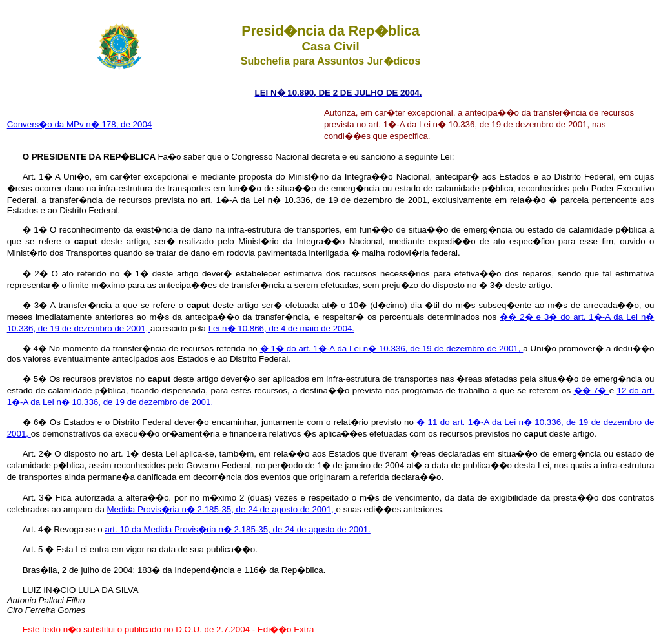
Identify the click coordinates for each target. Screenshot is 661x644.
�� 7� (592, 390)
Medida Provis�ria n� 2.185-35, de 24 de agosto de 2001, (222, 509)
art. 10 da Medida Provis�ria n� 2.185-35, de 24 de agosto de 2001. (237, 529)
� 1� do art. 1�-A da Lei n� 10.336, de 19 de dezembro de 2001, (392, 348)
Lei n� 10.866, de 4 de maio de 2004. (281, 328)
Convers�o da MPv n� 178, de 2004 (80, 124)
